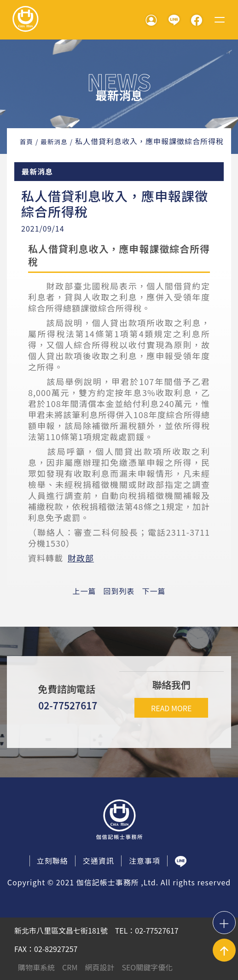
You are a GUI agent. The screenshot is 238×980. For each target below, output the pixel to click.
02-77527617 (68, 705)
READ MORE (171, 708)
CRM (70, 967)
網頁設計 (99, 967)
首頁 (26, 142)
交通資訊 (99, 861)
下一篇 (154, 591)
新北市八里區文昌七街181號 (61, 930)
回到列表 (119, 591)
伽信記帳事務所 (25, 20)
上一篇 (84, 591)
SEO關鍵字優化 (147, 967)
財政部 (81, 558)
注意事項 (145, 861)
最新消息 (54, 142)
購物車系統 (36, 967)
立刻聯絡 (52, 861)
